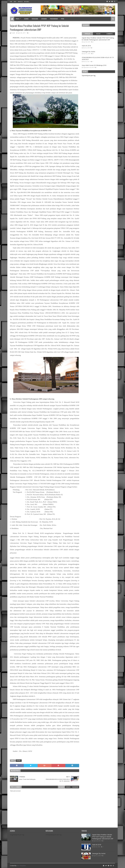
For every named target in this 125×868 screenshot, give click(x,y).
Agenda (26, 19)
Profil (18, 19)
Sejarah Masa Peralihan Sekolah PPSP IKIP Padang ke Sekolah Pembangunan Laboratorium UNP (103, 837)
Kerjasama (35, 19)
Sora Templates (21, 866)
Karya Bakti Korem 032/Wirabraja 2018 (94, 65)
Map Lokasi (26, 2)
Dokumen (44, 19)
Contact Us (20, 2)
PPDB (62, 19)
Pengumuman (54, 19)
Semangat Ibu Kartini (88, 52)
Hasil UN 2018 (86, 46)
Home (11, 2)
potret (19, 761)
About (15, 2)
